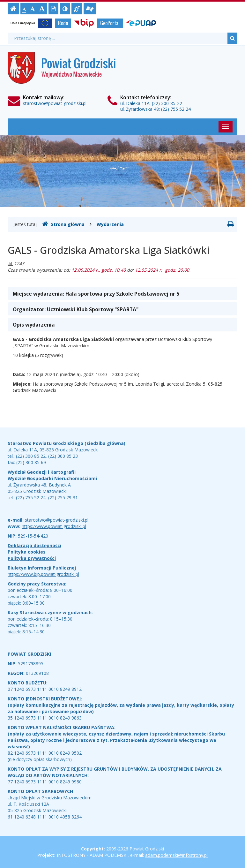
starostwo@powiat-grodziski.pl (55, 103)
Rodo (63, 23)
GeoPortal (110, 23)
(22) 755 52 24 (176, 109)
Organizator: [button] (76, 309)
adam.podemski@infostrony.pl (176, 855)
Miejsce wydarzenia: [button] (96, 294)
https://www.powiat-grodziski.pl (54, 526)
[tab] (122, 293)
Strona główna (63, 224)
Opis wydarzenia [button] (34, 325)
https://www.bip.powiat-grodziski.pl (43, 574)
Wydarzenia (110, 224)
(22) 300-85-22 (167, 103)
